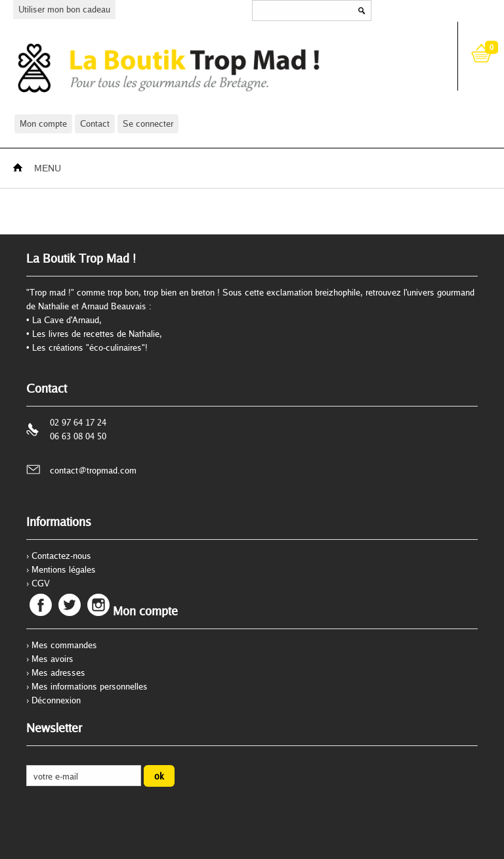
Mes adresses (58, 672)
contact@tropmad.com (93, 470)
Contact (95, 123)
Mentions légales (64, 569)
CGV (41, 583)
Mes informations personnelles (90, 686)
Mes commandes (64, 645)
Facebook (41, 605)
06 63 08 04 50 (78, 436)
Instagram (98, 605)
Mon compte (43, 123)
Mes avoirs (52, 659)
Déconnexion (56, 700)
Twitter (70, 605)
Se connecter (148, 123)
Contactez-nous (61, 556)
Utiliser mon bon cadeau (64, 9)
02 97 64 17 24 (78, 422)
